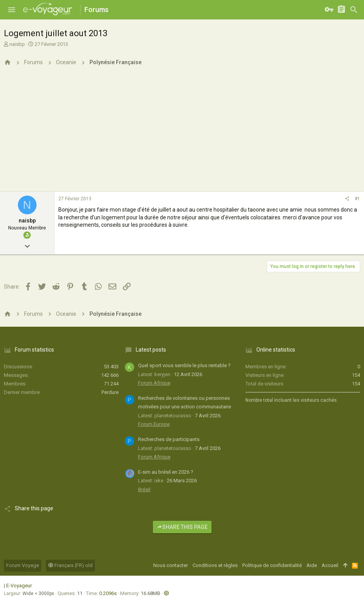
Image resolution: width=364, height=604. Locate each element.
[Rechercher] (354, 10)
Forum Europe (154, 424)
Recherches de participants (169, 439)
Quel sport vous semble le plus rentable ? (184, 365)
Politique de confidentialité (272, 565)
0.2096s (108, 593)
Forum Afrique (154, 383)
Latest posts (151, 350)
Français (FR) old (70, 565)
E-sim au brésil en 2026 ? (166, 472)
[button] (12, 10)
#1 (357, 199)
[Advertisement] (182, 133)
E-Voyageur (19, 586)
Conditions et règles (215, 565)
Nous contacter (171, 565)
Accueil (330, 565)
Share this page (182, 527)
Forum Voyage (23, 565)
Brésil (144, 489)
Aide (312, 565)
